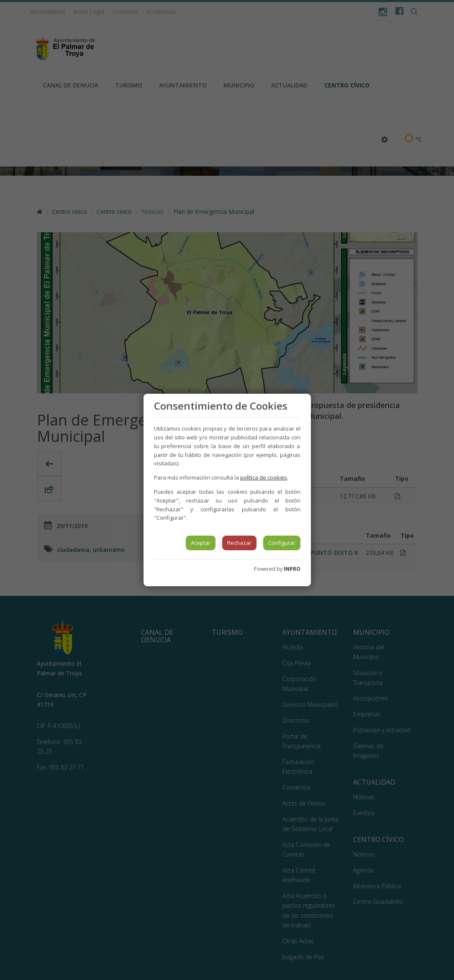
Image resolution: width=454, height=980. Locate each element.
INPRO (292, 569)
